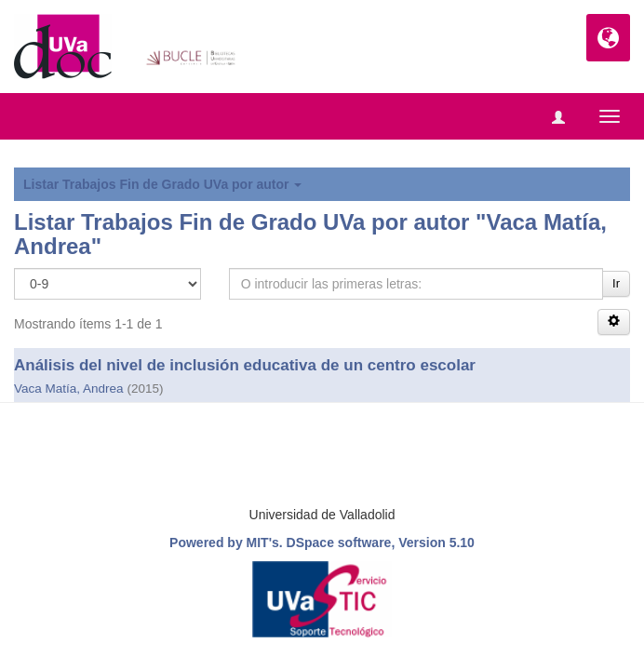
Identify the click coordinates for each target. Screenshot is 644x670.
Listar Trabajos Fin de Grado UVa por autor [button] (162, 184)
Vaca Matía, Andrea (69, 389)
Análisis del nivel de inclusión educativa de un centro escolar (245, 365)
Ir (616, 283)
